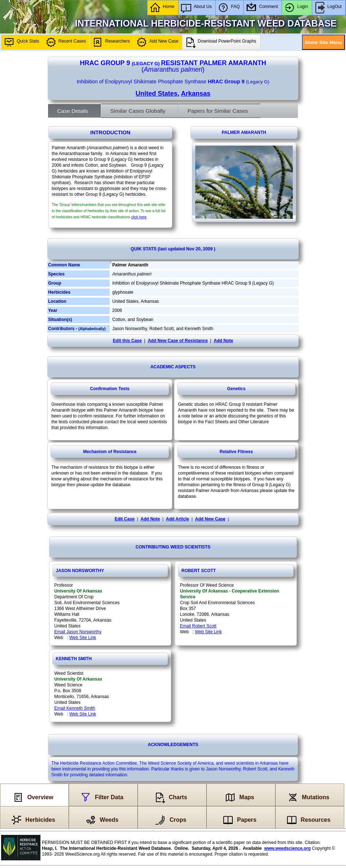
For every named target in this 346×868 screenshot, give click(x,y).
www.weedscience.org (287, 848)
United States (156, 94)
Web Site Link (83, 638)
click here (139, 217)
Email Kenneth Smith (75, 708)
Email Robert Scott (198, 626)
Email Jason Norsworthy (78, 632)
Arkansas (196, 94)
